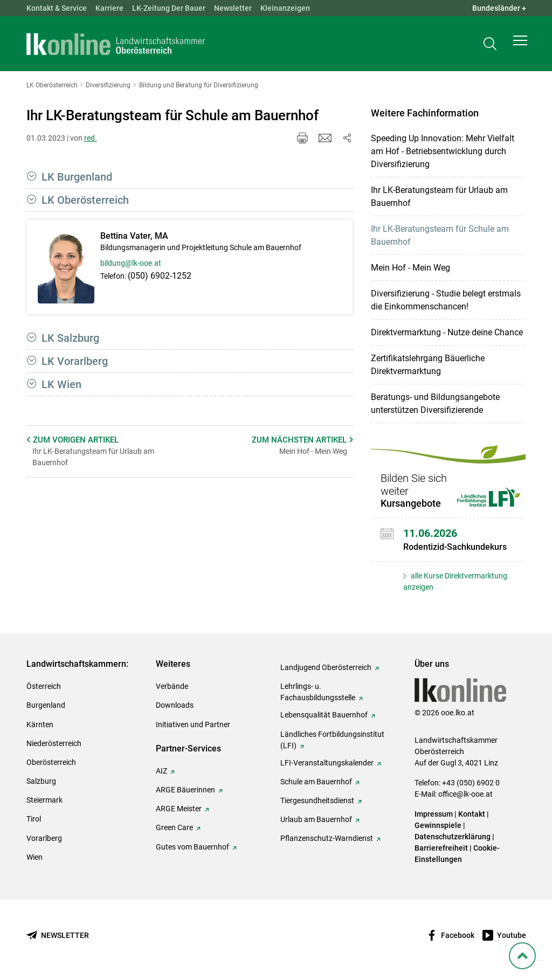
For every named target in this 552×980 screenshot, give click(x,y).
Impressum (434, 814)
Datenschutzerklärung (453, 837)
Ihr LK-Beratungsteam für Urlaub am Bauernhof (439, 196)
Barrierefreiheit (441, 848)
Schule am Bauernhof (316, 782)
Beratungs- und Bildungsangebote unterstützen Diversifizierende (435, 403)
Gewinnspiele (438, 825)
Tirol (34, 819)
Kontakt (472, 814)
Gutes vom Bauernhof (192, 847)
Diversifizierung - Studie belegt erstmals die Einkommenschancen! (446, 300)
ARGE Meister (179, 809)
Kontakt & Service (57, 8)
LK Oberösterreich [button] (85, 200)
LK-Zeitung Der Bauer (169, 8)
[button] (520, 46)
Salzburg (41, 781)
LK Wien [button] (61, 384)
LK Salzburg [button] (70, 338)
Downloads (175, 705)
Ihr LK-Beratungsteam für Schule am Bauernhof (440, 235)
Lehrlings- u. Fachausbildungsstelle (318, 692)
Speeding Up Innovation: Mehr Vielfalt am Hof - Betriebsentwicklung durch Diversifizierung (443, 151)
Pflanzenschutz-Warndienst (327, 838)
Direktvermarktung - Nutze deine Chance (447, 332)
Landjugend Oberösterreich (326, 667)
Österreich (44, 686)
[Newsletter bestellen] (58, 936)
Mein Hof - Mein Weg (410, 268)
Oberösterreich (51, 762)
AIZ (161, 771)
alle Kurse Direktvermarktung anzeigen (455, 581)
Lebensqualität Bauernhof (324, 715)
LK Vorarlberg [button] (75, 361)
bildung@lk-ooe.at (131, 263)
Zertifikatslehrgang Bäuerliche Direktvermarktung (428, 365)
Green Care (174, 827)
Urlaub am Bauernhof (316, 819)
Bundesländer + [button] (499, 8)
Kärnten (40, 724)
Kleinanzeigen (285, 8)
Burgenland (46, 705)
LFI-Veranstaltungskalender (327, 763)
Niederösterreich (54, 743)
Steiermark (44, 800)
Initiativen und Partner (193, 724)
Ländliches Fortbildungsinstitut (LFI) (332, 740)
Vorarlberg (44, 838)
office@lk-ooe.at (465, 794)
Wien (34, 857)
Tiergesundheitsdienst (317, 800)
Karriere (109, 8)
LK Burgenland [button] (77, 177)
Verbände (172, 686)
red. (91, 138)
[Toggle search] (490, 47)
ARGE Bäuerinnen (185, 790)
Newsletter (233, 8)
